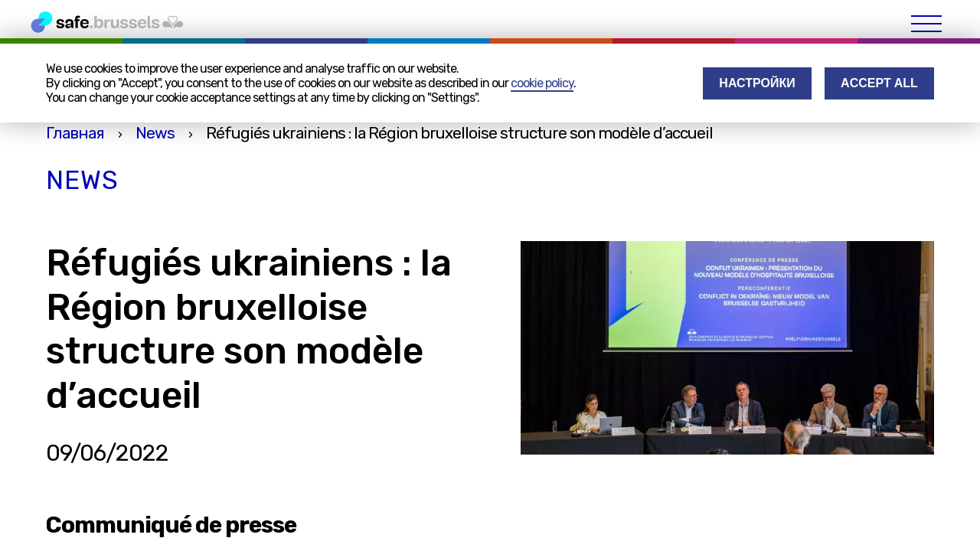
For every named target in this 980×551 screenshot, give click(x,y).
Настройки (757, 83)
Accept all (879, 83)
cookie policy (542, 83)
